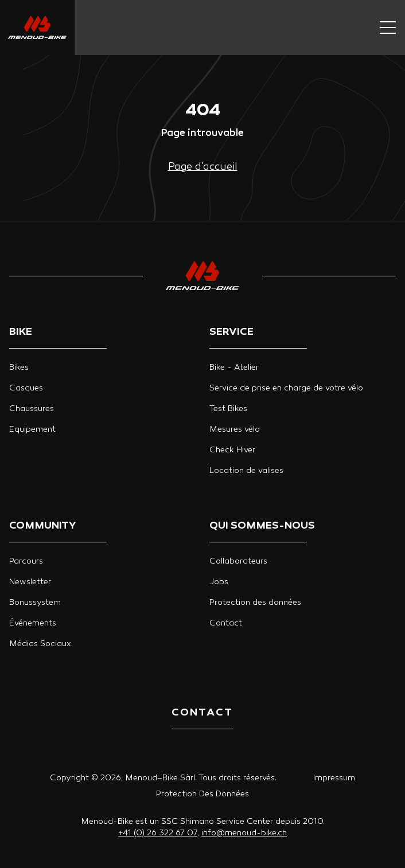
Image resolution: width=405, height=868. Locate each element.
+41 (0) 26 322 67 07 (158, 833)
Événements (33, 623)
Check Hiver (232, 450)
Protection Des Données (202, 794)
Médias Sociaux (40, 644)
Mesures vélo (235, 430)
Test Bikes (228, 409)
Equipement (32, 430)
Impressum (334, 778)
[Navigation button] (388, 28)
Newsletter (30, 582)
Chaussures (32, 409)
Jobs (219, 582)
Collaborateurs (238, 562)
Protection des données (255, 603)
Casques (26, 388)
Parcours (26, 562)
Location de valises (246, 471)
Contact (226, 623)
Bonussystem (35, 603)
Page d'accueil (203, 167)
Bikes (19, 368)
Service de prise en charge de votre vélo (286, 388)
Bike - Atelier (234, 368)
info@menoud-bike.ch (244, 833)
